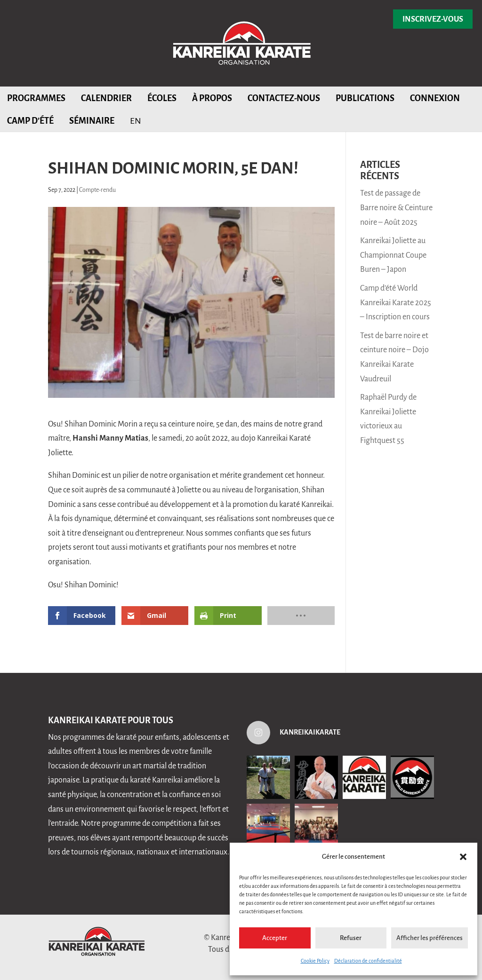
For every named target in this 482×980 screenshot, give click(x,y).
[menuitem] (136, 120)
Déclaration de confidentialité (368, 961)
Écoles (162, 98)
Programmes (36, 98)
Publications (365, 98)
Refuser (351, 938)
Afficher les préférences (430, 938)
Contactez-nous (284, 98)
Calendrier (106, 98)
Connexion (435, 98)
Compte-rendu (97, 190)
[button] (463, 857)
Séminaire (92, 121)
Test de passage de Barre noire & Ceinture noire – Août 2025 (396, 208)
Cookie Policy (315, 961)
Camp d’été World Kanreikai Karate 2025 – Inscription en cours (396, 303)
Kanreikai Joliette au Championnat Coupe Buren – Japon (393, 255)
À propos (212, 98)
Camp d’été (30, 121)
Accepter (275, 938)
